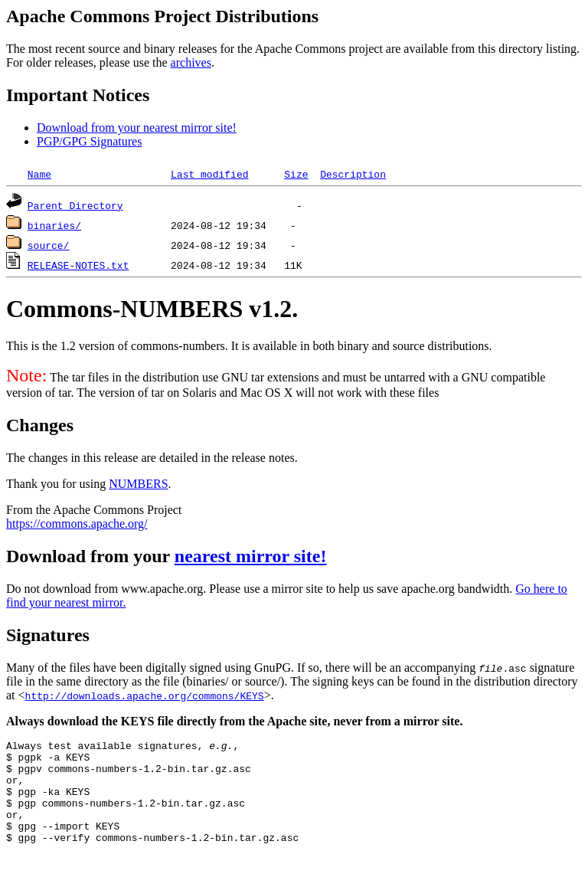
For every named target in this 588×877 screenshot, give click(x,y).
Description (353, 174)
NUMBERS (138, 484)
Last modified (209, 174)
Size (296, 174)
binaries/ (54, 225)
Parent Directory (75, 205)
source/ (49, 245)
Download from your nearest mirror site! (137, 128)
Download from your (90, 556)
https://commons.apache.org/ (77, 524)
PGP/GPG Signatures (89, 141)
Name (39, 174)
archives (191, 62)
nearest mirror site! (251, 556)
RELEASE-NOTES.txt (78, 265)
